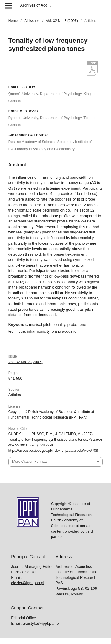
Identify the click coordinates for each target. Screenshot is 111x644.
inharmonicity (38, 331)
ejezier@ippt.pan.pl (27, 583)
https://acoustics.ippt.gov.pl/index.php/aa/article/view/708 (53, 451)
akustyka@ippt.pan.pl (41, 623)
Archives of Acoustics (39, 5)
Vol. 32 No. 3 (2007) (62, 21)
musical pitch (40, 325)
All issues (32, 21)
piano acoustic (64, 331)
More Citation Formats (30, 462)
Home (13, 21)
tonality (59, 325)
